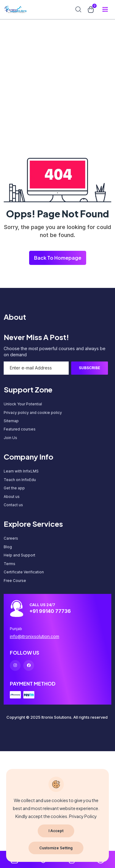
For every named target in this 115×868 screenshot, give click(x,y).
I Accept (56, 831)
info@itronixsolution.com (34, 636)
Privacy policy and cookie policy (33, 413)
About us (12, 497)
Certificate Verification (24, 572)
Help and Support (19, 555)
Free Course (15, 581)
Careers (11, 538)
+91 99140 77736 (50, 611)
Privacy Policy (83, 816)
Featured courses (20, 429)
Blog (8, 547)
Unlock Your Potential (23, 404)
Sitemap (11, 421)
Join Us (10, 438)
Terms (10, 564)
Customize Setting (56, 848)
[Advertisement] (57, 57)
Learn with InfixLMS (21, 471)
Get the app (14, 488)
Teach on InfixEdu (20, 480)
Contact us (13, 505)
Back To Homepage (58, 258)
